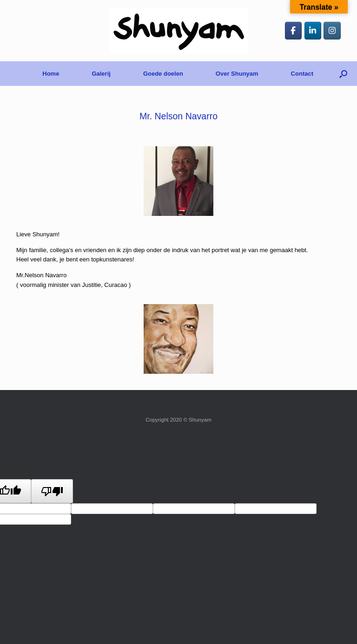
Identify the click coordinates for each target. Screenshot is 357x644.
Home (51, 74)
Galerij (101, 74)
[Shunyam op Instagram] (332, 31)
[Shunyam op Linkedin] (313, 31)
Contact (302, 74)
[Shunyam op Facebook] (294, 31)
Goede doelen (163, 74)
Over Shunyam (237, 74)
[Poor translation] (52, 491)
